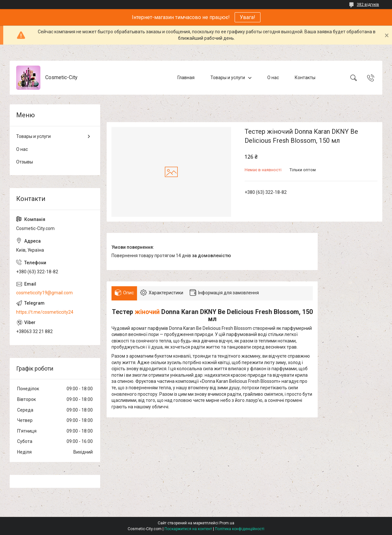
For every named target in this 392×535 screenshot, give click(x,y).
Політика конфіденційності (240, 529)
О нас (273, 78)
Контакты (305, 78)
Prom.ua (227, 523)
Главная (186, 78)
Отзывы (25, 162)
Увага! (248, 17)
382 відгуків (368, 5)
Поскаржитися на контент (188, 529)
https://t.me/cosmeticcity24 (45, 312)
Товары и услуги (228, 78)
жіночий (147, 312)
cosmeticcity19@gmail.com (44, 293)
